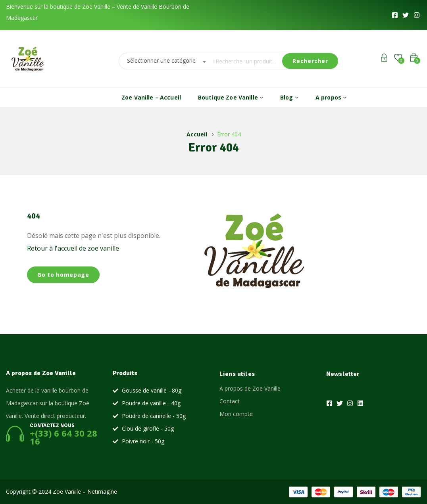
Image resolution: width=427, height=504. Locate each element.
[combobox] (164, 61)
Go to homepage (63, 275)
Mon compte (236, 414)
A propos (331, 97)
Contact (230, 401)
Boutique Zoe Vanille (231, 97)
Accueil (197, 134)
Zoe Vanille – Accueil (151, 97)
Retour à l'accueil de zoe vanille (73, 248)
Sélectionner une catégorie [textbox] (161, 60)
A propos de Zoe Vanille (250, 388)
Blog (289, 97)
